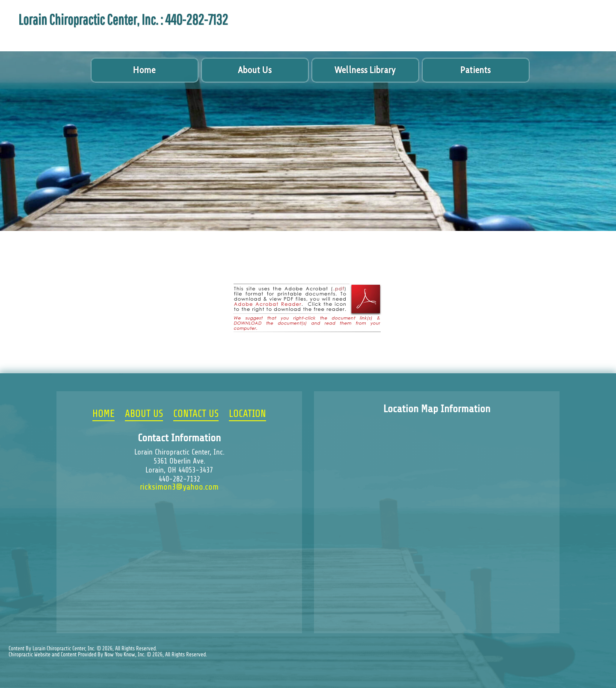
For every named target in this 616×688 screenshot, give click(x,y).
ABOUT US (144, 414)
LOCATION (247, 414)
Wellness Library (365, 70)
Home (144, 70)
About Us (255, 70)
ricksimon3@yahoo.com (179, 487)
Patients (475, 70)
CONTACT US (196, 414)
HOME (104, 414)
